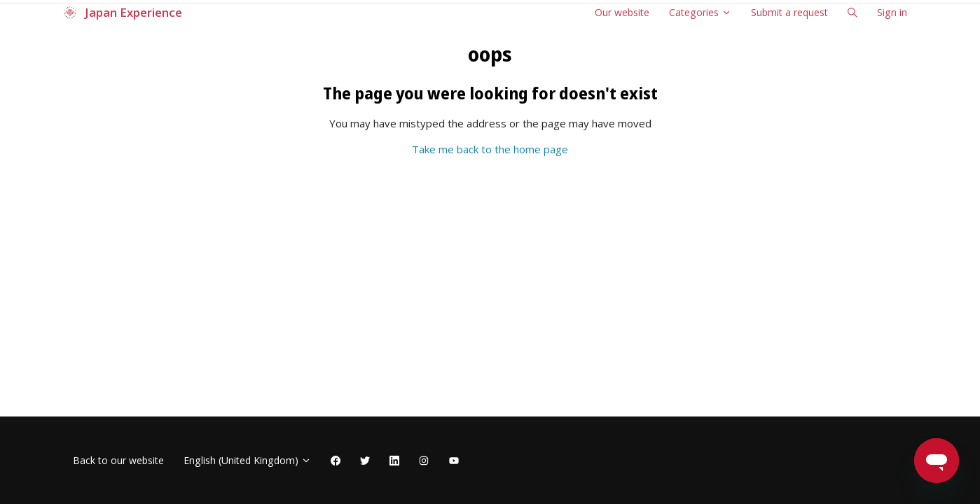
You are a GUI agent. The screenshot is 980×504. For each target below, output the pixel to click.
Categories (700, 12)
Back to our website (118, 460)
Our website (622, 12)
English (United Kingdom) (247, 460)
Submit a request (789, 12)
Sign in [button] (892, 12)
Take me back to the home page (490, 149)
